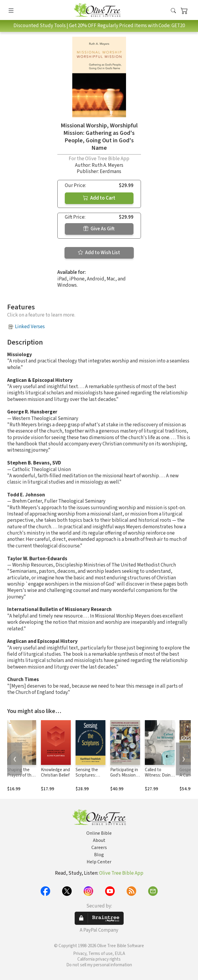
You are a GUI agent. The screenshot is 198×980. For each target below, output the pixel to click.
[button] (173, 11)
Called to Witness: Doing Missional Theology (159, 778)
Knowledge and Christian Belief (55, 773)
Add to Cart (99, 198)
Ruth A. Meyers (108, 165)
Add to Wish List (99, 253)
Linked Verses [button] (30, 327)
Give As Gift (99, 229)
